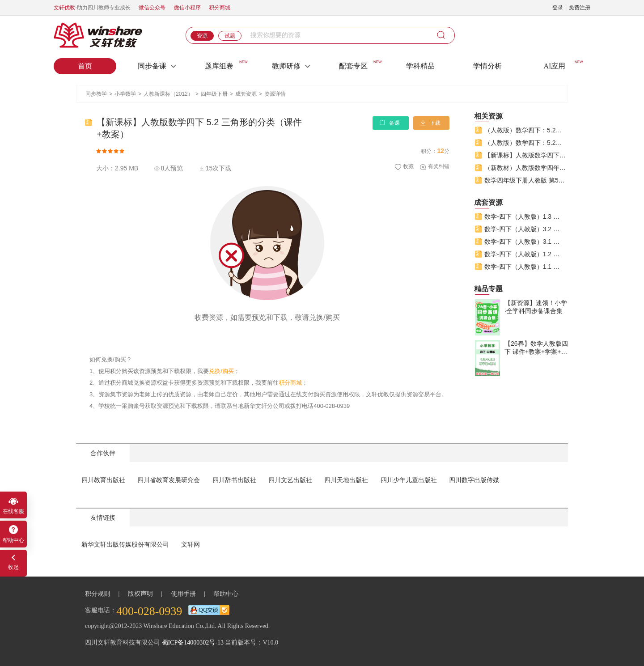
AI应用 (555, 66)
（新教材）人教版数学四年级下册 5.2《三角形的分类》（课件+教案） (525, 168)
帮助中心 (226, 594)
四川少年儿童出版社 (409, 480)
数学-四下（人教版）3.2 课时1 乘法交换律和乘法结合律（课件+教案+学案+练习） (525, 229)
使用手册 (183, 594)
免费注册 (580, 8)
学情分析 (487, 66)
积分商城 (220, 8)
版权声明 (140, 594)
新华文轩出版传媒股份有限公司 (125, 544)
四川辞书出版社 (234, 480)
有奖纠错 (439, 166)
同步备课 (157, 66)
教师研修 (292, 66)
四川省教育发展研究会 (169, 480)
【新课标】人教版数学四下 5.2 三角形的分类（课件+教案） (523, 156)
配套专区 (353, 66)
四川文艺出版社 (290, 480)
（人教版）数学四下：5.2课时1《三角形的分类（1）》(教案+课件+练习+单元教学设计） (523, 143)
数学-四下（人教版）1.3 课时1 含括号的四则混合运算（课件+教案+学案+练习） (525, 217)
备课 (390, 124)
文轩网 (191, 544)
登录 (558, 8)
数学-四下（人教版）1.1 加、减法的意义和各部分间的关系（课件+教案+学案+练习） (525, 267)
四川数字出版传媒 (474, 480)
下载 (430, 124)
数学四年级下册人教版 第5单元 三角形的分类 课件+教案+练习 (525, 181)
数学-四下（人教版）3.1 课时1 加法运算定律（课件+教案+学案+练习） (525, 242)
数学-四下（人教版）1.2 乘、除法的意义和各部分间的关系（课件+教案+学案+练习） (525, 255)
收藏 (408, 166)
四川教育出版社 (103, 480)
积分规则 (97, 594)
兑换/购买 (221, 371)
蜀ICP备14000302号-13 (193, 643)
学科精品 (420, 66)
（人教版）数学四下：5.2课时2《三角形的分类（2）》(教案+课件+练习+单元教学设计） (523, 131)
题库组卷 (219, 66)
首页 (85, 66)
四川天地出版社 (346, 480)
